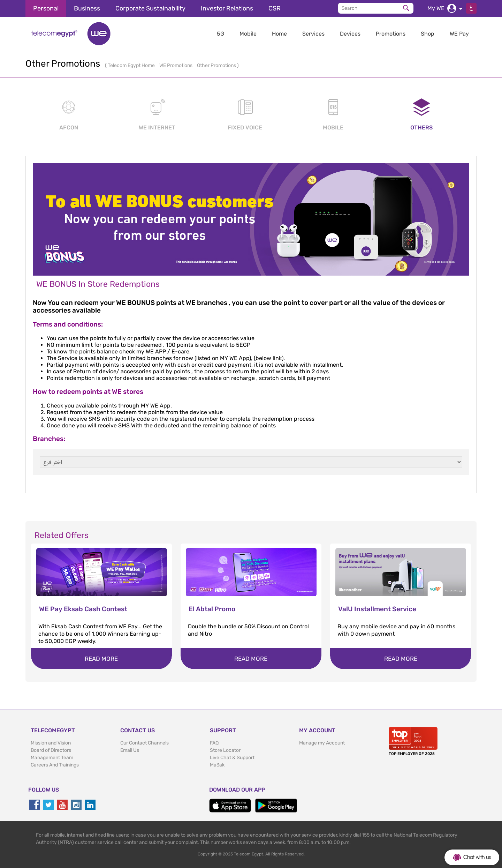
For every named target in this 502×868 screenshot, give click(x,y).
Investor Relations (227, 8)
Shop (428, 34)
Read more (101, 659)
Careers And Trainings (55, 765)
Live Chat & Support (232, 758)
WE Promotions (176, 65)
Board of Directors (51, 750)
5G (220, 34)
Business (87, 8)
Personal (46, 8)
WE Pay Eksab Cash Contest (83, 609)
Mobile (248, 34)
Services (313, 34)
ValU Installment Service (377, 609)
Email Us (130, 750)
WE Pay (459, 34)
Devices (350, 34)
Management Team (52, 758)
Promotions (391, 34)
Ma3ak (217, 765)
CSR (275, 8)
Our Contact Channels (144, 743)
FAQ (214, 743)
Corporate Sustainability (150, 8)
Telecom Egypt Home (132, 65)
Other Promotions (217, 65)
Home (279, 34)
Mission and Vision (51, 743)
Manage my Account (322, 743)
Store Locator (225, 750)
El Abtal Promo (212, 609)
